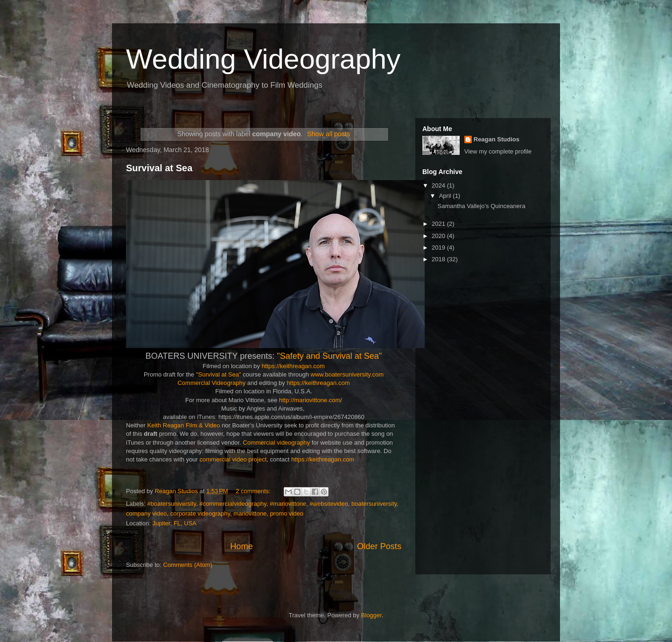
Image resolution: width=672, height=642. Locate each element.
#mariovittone (288, 504)
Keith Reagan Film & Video (185, 425)
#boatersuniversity (172, 504)
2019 (439, 248)
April (446, 196)
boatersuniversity (374, 504)
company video (146, 513)
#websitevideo (329, 504)
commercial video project (233, 459)
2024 (439, 185)
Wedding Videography (263, 59)
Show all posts (329, 134)
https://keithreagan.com (293, 366)
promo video (287, 513)
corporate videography (200, 513)
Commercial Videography (211, 383)
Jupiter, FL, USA (174, 523)
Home (241, 546)
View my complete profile (498, 151)
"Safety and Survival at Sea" (329, 356)
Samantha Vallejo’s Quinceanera (481, 206)
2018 (439, 259)
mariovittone (250, 513)
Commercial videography (276, 443)
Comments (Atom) (188, 565)
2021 (439, 224)
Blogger (371, 615)
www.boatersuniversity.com (347, 374)
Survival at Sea (159, 168)
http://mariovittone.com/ (311, 400)
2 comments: (254, 491)
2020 (439, 236)
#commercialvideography (233, 504)
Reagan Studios (497, 139)
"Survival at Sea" (219, 374)
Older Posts (379, 546)
